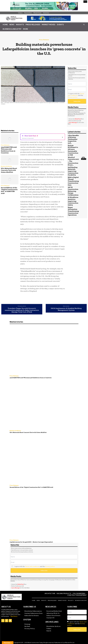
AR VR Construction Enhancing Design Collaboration (73, 190)
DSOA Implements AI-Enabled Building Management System (66, 309)
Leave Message (73, 123)
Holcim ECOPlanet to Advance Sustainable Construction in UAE (73, 150)
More (26, 29)
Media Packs (37, 13)
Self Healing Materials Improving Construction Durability (73, 171)
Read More (14, 616)
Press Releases (33, 25)
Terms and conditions (76, 94)
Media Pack (78, 119)
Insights (20, 25)
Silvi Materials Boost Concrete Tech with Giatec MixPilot (9, 170)
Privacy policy (73, 97)
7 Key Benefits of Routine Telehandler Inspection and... (73, 139)
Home (5, 25)
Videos (20, 13)
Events (60, 25)
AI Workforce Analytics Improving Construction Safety (73, 200)
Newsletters (28, 13)
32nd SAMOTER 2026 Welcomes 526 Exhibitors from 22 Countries (9, 150)
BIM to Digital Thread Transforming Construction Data (73, 181)
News (12, 25)
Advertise (46, 13)
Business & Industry (12, 29)
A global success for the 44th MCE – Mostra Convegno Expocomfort (30, 541)
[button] (84, 25)
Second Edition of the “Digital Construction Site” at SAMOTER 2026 (9, 190)
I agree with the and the (76, 95)
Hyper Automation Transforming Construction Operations (73, 210)
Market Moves (49, 25)
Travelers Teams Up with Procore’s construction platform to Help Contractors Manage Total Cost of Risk (22, 310)
